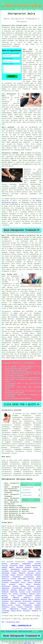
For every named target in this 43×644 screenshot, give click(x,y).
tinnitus (14, 111)
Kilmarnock (29, 607)
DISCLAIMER (38, 9)
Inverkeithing (29, 577)
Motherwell (22, 579)
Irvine (24, 571)
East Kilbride (16, 601)
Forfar (23, 582)
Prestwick (16, 599)
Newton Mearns (16, 611)
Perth (4, 584)
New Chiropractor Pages (12, 631)
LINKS (21, 9)
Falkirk (13, 603)
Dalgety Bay (27, 609)
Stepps (13, 575)
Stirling (5, 565)
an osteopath (33, 256)
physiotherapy (25, 330)
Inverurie (5, 579)
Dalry (16, 313)
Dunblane (28, 567)
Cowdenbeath (27, 564)
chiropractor (6, 254)
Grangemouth (27, 605)
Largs (28, 592)
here (38, 616)
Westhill (38, 599)
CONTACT (31, 9)
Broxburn (31, 579)
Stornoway (5, 575)
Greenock (12, 584)
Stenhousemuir (7, 581)
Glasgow (30, 562)
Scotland (10, 562)
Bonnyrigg (14, 592)
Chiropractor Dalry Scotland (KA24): (15, 26)
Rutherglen (5, 573)
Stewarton (5, 590)
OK (34, 643)
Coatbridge (29, 575)
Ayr (10, 594)
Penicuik (20, 575)
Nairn (30, 590)
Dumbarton (27, 597)
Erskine (38, 609)
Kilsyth (4, 594)
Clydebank (37, 569)
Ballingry (22, 590)
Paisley (18, 581)
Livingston (22, 603)
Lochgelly (5, 613)
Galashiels (5, 607)
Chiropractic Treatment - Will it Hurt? (16, 153)
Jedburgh (16, 597)
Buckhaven (26, 569)
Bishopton (28, 588)
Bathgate (38, 575)
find (20, 460)
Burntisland (27, 601)
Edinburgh (5, 592)
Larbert (30, 582)
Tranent (20, 607)
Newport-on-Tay (7, 605)
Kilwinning (13, 565)
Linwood (28, 565)
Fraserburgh (36, 592)
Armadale (35, 611)
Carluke (13, 579)
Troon (13, 596)
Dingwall (38, 605)
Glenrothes (15, 564)
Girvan (35, 567)
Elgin (21, 584)
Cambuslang (5, 588)
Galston (15, 586)
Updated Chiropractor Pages (25, 631)
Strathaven (37, 581)
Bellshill (27, 611)
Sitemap (3, 631)
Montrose (30, 573)
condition (19, 31)
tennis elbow (28, 113)
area (19, 619)
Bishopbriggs (6, 599)
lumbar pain (17, 113)
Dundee (23, 586)
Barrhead (5, 597)
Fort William (15, 571)
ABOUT (26, 9)
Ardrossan (37, 590)
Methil (38, 573)
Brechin (4, 564)
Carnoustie (32, 571)
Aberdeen (14, 590)
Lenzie (18, 605)
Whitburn (5, 596)
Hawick (11, 567)
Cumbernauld (14, 609)
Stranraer (37, 584)
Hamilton (22, 573)
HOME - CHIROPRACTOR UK (21, 625)
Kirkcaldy (5, 582)
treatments (8, 83)
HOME (16, 9)
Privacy (40, 631)
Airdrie (22, 592)
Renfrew (27, 581)
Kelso (28, 584)
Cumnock (4, 567)
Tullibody (5, 571)
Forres (38, 562)
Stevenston (37, 601)
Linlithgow (5, 611)
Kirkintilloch (17, 588)
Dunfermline (6, 586)
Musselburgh (15, 569)
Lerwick (15, 594)
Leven (39, 586)
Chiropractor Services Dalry (17, 479)
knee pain (37, 115)
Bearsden (38, 582)
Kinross (38, 597)
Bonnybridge (36, 565)
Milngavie (5, 601)
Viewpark (38, 607)
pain (24, 27)
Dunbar (20, 596)
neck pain (37, 113)
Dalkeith (24, 599)
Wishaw (38, 579)
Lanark (4, 609)
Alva (39, 571)
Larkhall (31, 586)
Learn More (27, 643)
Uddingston (5, 577)
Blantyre (32, 594)
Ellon (13, 607)
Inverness (29, 596)
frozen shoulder (19, 118)
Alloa (21, 565)
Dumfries (5, 603)
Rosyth (31, 599)
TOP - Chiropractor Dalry (11, 622)
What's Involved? (8, 127)
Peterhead (37, 588)
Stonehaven (16, 577)
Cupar (39, 603)
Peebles (38, 596)
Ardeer (14, 573)
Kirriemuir (23, 594)
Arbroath (38, 564)
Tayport (31, 603)
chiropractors (7, 91)
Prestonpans (15, 582)
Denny (39, 577)
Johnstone (19, 567)
